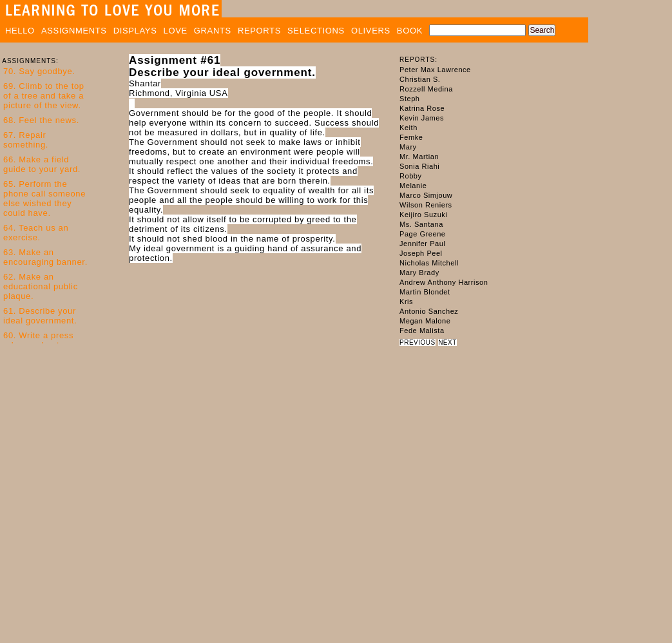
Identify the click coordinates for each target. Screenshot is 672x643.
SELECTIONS (316, 31)
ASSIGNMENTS (74, 31)
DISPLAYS (135, 31)
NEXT (447, 342)
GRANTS (213, 31)
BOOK (410, 31)
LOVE (176, 31)
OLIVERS (371, 31)
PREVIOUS (418, 342)
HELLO (20, 31)
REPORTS (259, 31)
